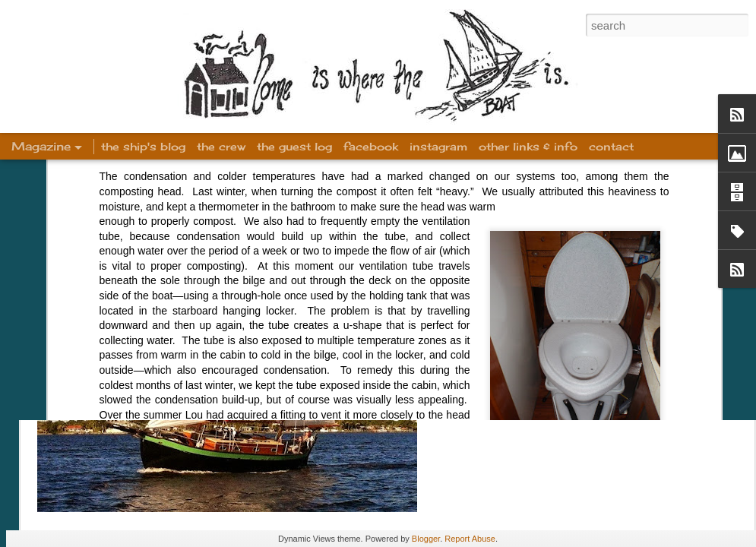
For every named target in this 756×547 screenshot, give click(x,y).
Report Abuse (470, 539)
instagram (438, 146)
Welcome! (519, 204)
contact (611, 146)
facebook (371, 146)
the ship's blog (143, 146)
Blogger (426, 539)
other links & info (528, 146)
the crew (221, 146)
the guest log (294, 146)
